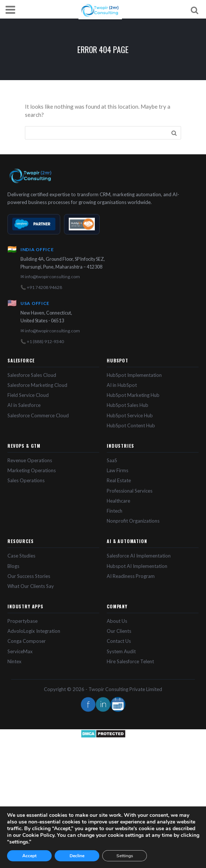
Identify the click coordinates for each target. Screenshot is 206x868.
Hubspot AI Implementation (137, 566)
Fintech (115, 511)
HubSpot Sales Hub (128, 405)
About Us (117, 621)
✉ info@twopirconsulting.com (50, 277)
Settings (125, 856)
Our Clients (119, 631)
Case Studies (21, 556)
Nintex (15, 661)
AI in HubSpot (122, 385)
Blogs (13, 566)
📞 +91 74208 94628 (41, 287)
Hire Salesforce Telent (130, 661)
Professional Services (130, 491)
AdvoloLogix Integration (34, 631)
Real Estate (119, 480)
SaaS (112, 460)
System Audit (121, 651)
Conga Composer (27, 641)
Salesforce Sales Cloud (32, 375)
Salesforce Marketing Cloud (37, 385)
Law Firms (118, 470)
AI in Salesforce (24, 405)
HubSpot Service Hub (130, 415)
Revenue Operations (30, 460)
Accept (29, 856)
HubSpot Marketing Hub (133, 395)
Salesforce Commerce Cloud (38, 415)
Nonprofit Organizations (133, 521)
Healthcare (118, 501)
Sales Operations (26, 480)
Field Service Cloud (28, 395)
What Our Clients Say (31, 586)
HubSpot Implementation (134, 375)
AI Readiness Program (131, 576)
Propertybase (22, 621)
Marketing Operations (32, 470)
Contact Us (119, 641)
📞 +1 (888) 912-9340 (42, 341)
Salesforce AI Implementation (139, 556)
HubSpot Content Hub (131, 425)
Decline (77, 856)
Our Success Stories (29, 576)
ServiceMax (20, 651)
